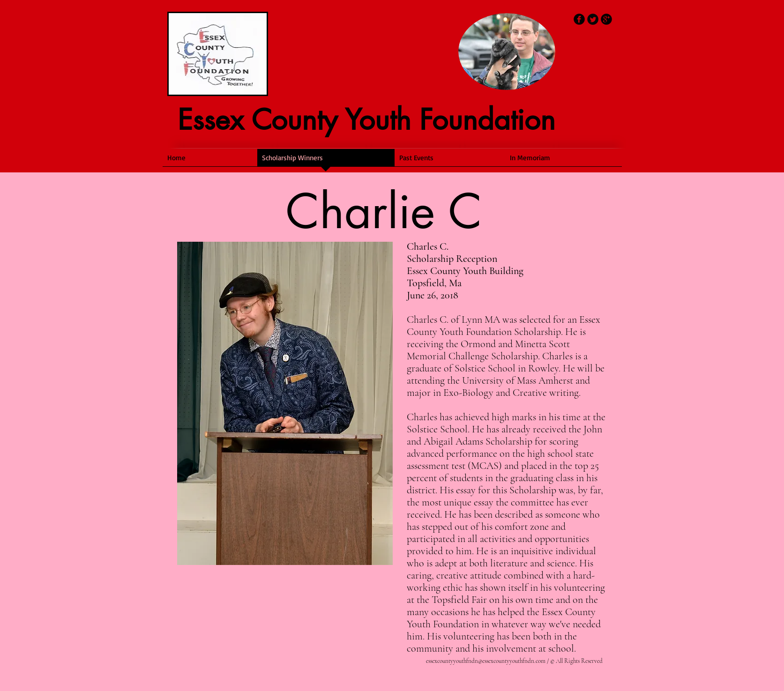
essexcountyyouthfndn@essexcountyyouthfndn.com (486, 661)
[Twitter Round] (593, 19)
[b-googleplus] (606, 19)
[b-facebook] (579, 19)
